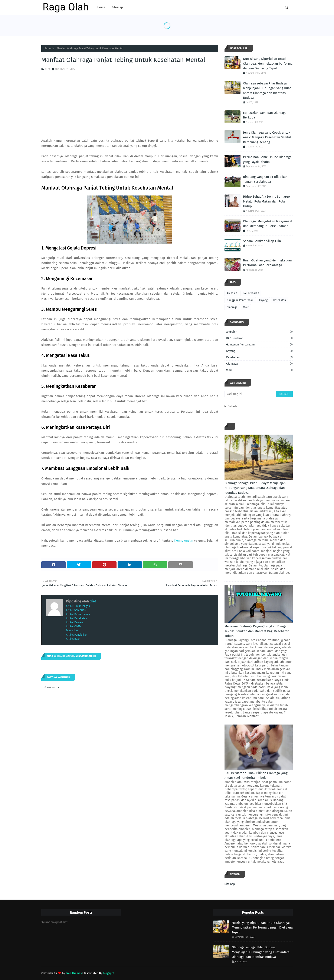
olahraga (232, 307)
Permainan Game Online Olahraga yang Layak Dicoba (267, 159)
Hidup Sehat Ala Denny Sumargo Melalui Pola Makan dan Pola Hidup (266, 201)
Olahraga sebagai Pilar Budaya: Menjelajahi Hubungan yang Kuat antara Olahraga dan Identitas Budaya (267, 91)
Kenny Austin (184, 541)
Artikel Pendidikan (77, 635)
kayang (263, 300)
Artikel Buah (73, 639)
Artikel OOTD (73, 626)
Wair (246, 307)
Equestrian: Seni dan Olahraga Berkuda (265, 115)
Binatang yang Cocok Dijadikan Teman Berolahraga (265, 179)
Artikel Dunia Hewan (78, 614)
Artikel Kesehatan (76, 618)
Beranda (50, 49)
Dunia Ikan (72, 631)
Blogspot (109, 973)
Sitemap (230, 884)
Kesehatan (280, 300)
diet (48, 69)
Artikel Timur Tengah (78, 606)
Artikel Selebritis (76, 610)
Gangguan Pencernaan (240, 300)
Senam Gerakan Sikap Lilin (262, 241)
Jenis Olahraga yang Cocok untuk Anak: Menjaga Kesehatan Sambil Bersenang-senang (267, 137)
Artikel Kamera (75, 622)
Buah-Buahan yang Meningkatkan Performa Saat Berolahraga (267, 263)
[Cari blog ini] (250, 394)
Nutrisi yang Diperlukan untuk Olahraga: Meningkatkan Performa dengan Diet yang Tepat (268, 63)
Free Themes (74, 973)
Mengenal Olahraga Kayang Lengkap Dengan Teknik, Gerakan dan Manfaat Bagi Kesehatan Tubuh (257, 631)
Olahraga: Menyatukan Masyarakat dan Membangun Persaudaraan (268, 224)
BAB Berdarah (251, 293)
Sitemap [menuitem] (117, 7)
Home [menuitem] (101, 7)
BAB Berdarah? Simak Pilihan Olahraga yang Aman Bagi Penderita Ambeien (256, 775)
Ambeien (232, 293)
